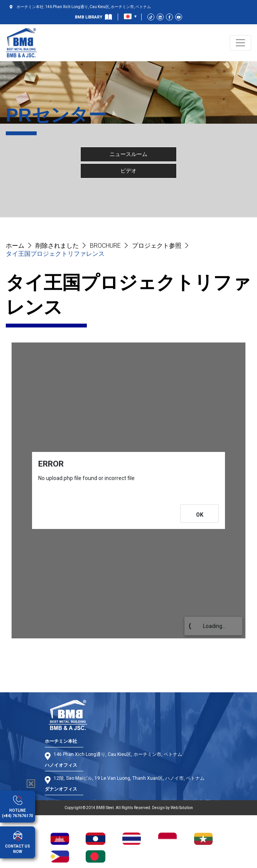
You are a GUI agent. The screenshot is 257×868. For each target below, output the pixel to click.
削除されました (57, 246)
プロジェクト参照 (157, 246)
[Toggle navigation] (240, 43)
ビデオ (128, 171)
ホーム (15, 246)
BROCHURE (105, 246)
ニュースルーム (128, 154)
